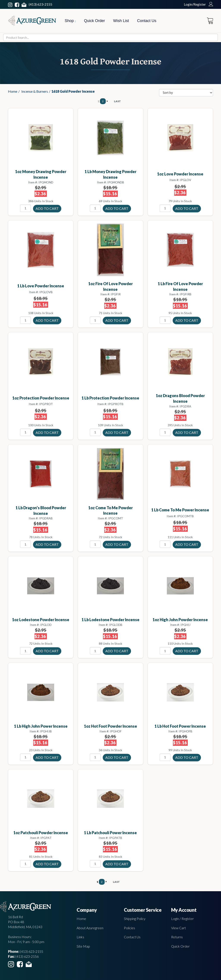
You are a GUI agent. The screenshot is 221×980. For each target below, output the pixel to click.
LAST (117, 101)
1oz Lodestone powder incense (41, 620)
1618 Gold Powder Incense (73, 91)
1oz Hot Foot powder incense (110, 726)
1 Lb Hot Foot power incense (180, 726)
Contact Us (147, 21)
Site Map (83, 946)
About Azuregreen (90, 928)
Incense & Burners (35, 91)
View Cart (178, 928)
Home (13, 91)
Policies (129, 928)
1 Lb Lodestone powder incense (110, 620)
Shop (70, 21)
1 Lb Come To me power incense (180, 510)
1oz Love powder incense (180, 174)
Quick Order (94, 21)
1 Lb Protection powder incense (110, 398)
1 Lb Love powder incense (41, 286)
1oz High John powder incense (180, 620)
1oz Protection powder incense (41, 398)
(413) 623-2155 (40, 4)
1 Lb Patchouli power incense (110, 833)
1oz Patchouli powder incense (41, 833)
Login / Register (182, 919)
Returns (177, 937)
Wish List (121, 21)
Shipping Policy (135, 919)
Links (80, 937)
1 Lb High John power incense (41, 726)
